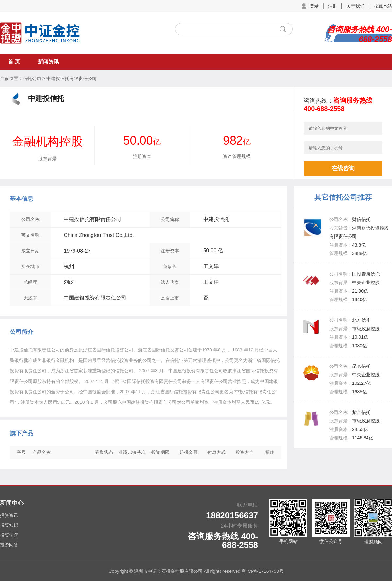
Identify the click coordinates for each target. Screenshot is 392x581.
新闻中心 (12, 503)
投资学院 (9, 535)
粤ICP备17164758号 (263, 571)
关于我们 (355, 6)
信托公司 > (34, 78)
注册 (333, 6)
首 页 (14, 62)
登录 (314, 6)
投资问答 (9, 545)
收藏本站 (383, 6)
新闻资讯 (48, 62)
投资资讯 (9, 515)
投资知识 (9, 525)
